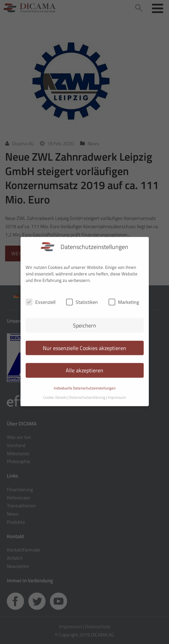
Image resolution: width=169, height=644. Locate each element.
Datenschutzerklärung (87, 393)
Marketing (124, 298)
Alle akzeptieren (84, 366)
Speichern (84, 321)
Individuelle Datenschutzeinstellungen (85, 383)
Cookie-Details (55, 393)
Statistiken (82, 298)
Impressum (117, 393)
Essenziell (41, 298)
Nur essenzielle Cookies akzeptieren (84, 343)
